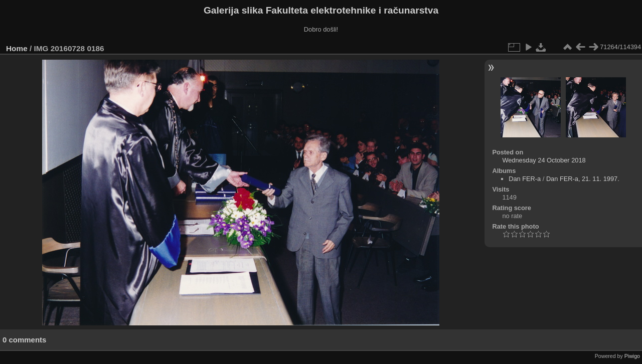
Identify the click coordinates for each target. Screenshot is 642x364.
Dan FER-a (525, 179)
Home (17, 48)
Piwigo (632, 356)
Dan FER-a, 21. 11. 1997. (583, 179)
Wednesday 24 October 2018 (544, 160)
